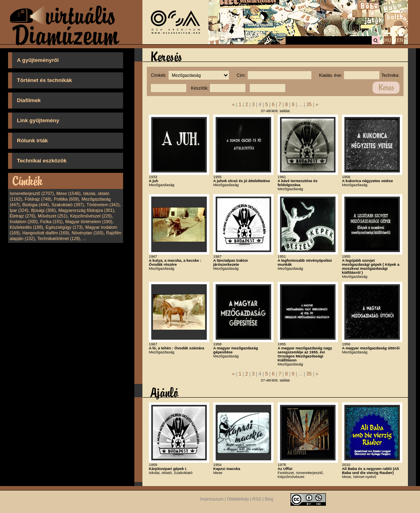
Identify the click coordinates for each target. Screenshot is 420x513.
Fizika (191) (51, 222)
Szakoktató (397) (68, 205)
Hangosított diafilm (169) (46, 233)
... (85, 238)
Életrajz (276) (22, 216)
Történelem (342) (103, 205)
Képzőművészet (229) (91, 216)
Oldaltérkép (238, 499)
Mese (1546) (68, 193)
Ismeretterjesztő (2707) (32, 193)
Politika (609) (66, 199)
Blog (269, 499)
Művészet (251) (52, 216)
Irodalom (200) (24, 222)
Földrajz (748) (38, 199)
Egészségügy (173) (64, 227)
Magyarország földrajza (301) (86, 210)
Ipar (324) (19, 210)
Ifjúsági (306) (43, 210)
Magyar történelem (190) (89, 222)
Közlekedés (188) (26, 227)
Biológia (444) (36, 205)
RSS (257, 499)
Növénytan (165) (87, 233)
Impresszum (212, 499)
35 (309, 105)
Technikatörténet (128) (59, 238)
